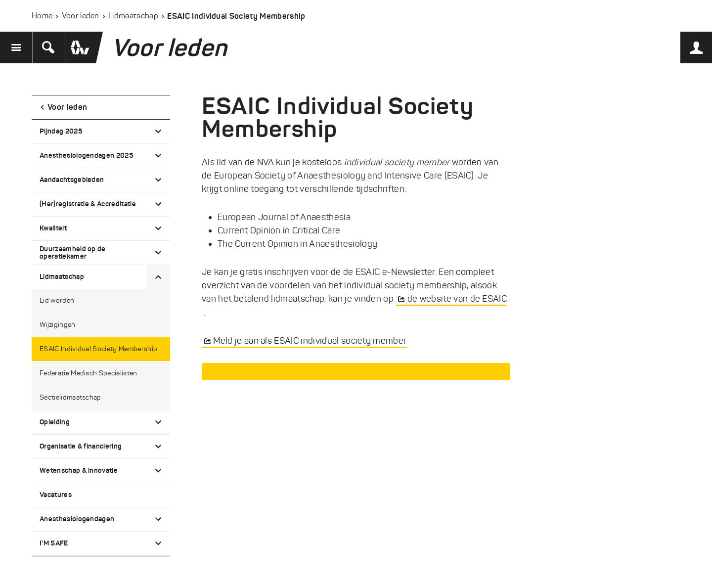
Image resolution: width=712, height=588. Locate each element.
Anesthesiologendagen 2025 (86, 155)
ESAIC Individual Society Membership (98, 349)
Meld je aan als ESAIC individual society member (310, 341)
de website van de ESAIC (457, 299)
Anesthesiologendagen (77, 519)
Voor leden (81, 16)
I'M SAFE (54, 543)
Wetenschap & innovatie (79, 470)
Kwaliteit (53, 228)
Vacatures (56, 495)
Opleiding (55, 422)
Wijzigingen (58, 325)
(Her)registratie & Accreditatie (88, 204)
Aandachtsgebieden (72, 180)
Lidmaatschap (133, 16)
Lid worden (57, 300)
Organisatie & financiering (81, 446)
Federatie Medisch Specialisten (89, 373)
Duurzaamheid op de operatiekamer (73, 252)
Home (42, 16)
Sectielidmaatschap (70, 397)
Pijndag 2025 (61, 131)
